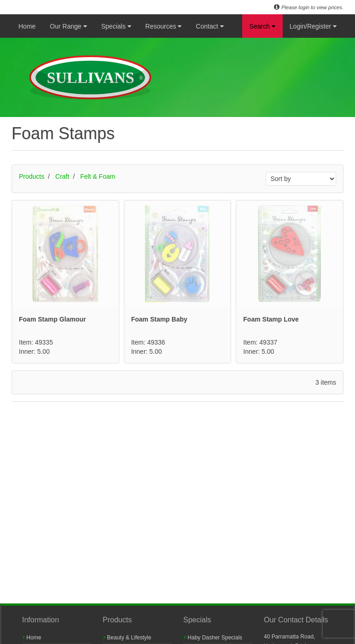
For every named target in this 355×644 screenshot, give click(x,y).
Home (27, 26)
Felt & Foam (98, 176)
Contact (210, 26)
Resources (164, 26)
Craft (62, 176)
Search (262, 26)
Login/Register (313, 26)
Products (32, 176)
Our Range (68, 26)
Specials (116, 26)
